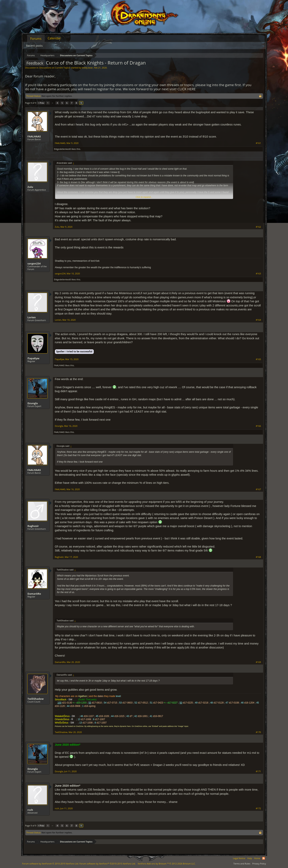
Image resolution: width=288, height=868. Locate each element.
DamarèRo (34, 594)
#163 (258, 274)
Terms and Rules (242, 864)
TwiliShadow (36, 699)
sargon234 (34, 263)
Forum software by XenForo (51, 864)
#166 (258, 426)
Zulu (30, 187)
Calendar (54, 38)
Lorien (32, 317)
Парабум (33, 358)
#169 (258, 662)
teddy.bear (87, 68)
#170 (258, 732)
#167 (258, 489)
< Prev (41, 103)
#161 (258, 143)
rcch (30, 810)
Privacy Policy (259, 864)
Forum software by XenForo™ (107, 864)
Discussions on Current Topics (55, 68)
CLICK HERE (187, 89)
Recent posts (34, 46)
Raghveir (33, 526)
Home (257, 858)
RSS (264, 858)
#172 (258, 808)
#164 (258, 320)
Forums (36, 39)
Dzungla (33, 403)
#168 (258, 557)
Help (250, 858)
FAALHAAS (34, 136)
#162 (258, 227)
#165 (258, 359)
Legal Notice (239, 858)
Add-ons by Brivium (166, 864)
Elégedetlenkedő (63, 149)
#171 (258, 771)
